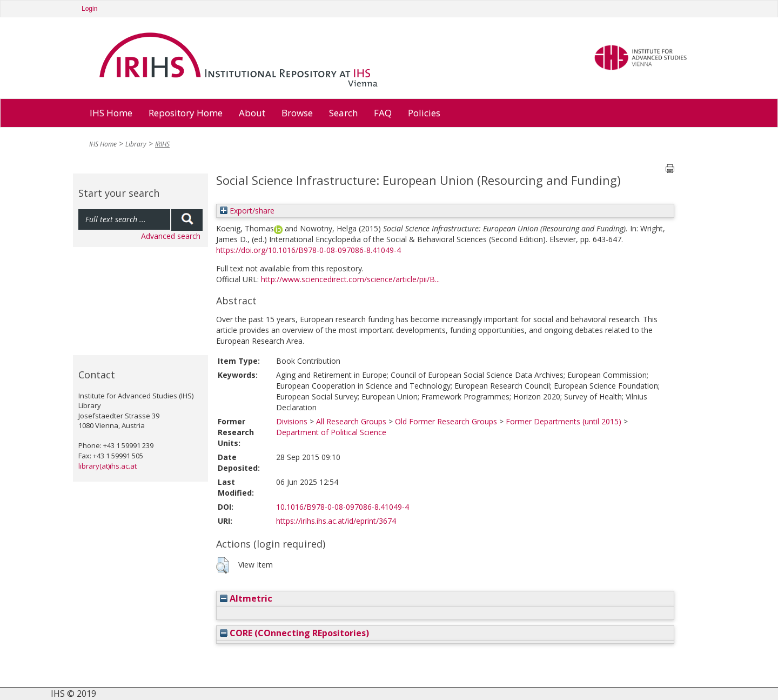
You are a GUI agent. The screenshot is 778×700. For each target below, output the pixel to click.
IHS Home (111, 113)
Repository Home (186, 113)
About (252, 113)
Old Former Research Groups (446, 421)
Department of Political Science (331, 432)
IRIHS (162, 144)
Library (136, 144)
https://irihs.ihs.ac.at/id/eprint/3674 (336, 521)
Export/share (247, 211)
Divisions (292, 421)
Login (89, 9)
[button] (222, 565)
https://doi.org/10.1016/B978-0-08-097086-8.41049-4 (308, 250)
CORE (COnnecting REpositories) (294, 633)
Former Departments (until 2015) (564, 421)
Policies (424, 113)
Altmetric (246, 598)
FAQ (383, 113)
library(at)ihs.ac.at (108, 466)
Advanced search (171, 236)
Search (343, 113)
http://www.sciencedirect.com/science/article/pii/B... (350, 279)
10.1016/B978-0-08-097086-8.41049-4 (343, 507)
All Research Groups (351, 421)
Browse (297, 113)
